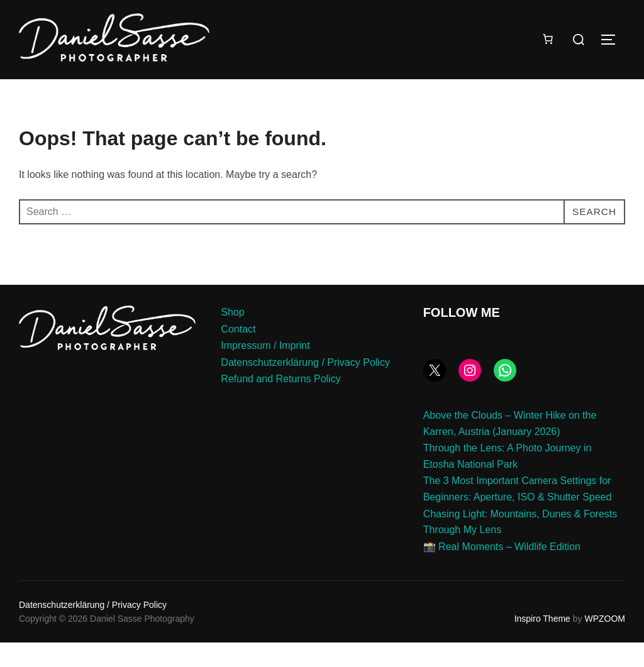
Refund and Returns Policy (280, 404)
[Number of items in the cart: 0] (548, 39)
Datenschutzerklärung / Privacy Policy (305, 388)
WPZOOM (605, 644)
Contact (238, 354)
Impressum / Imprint (265, 371)
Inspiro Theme (542, 644)
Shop (232, 337)
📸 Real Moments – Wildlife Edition (502, 572)
